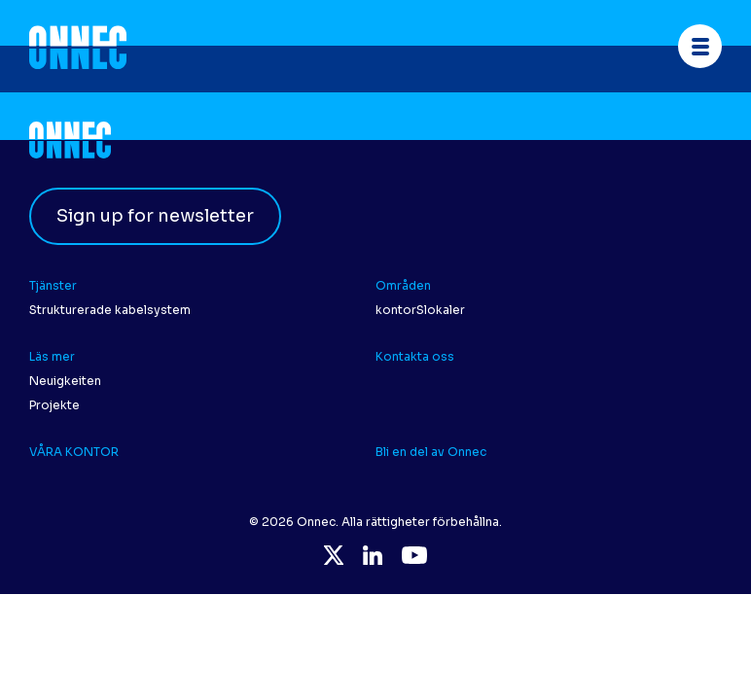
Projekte (54, 405)
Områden (403, 285)
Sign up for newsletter (155, 216)
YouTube (414, 555)
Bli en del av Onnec (431, 452)
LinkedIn (373, 555)
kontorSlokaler (420, 310)
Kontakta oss (416, 356)
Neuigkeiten (65, 381)
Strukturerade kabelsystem (110, 310)
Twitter (334, 555)
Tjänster (54, 285)
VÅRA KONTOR (74, 452)
